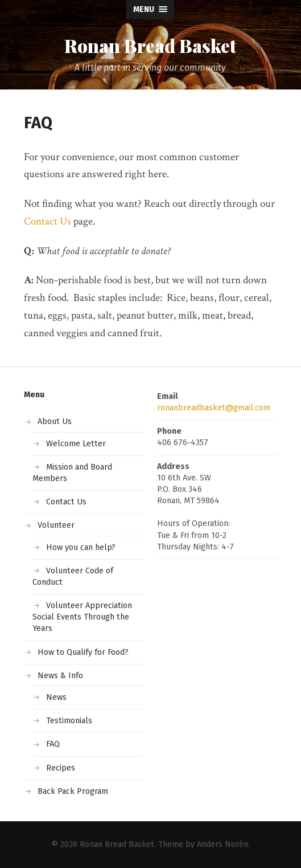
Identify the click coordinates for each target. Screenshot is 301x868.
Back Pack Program (73, 791)
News (56, 697)
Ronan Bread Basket (150, 46)
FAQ (53, 744)
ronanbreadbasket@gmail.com (214, 408)
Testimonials (69, 721)
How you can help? (81, 547)
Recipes (61, 768)
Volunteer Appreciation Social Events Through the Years (82, 617)
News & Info (60, 676)
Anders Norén (222, 844)
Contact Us (48, 221)
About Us (55, 421)
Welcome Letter (76, 444)
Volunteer (56, 525)
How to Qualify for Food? (83, 652)
